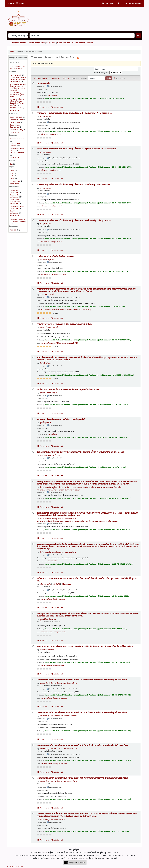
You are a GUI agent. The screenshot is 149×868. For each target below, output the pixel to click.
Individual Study (16, 130)
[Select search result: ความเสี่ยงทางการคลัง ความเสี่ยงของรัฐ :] (33, 357)
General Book (15, 122)
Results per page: (102, 73)
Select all (56, 78)
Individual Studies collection (17, 207)
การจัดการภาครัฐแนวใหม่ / (56, 256)
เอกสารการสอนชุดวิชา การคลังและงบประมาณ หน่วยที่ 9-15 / (83, 745)
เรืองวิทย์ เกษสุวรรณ (47, 260)
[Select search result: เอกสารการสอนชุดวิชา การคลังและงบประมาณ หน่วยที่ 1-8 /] (33, 680)
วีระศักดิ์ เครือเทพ (46, 363)
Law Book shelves (17, 153)
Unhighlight (40, 78)
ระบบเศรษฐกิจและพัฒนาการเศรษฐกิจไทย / (61, 419)
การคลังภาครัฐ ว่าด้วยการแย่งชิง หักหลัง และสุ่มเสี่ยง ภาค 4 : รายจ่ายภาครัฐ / (74, 220)
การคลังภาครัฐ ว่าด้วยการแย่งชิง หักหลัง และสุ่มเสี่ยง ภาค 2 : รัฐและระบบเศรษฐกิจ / (77, 149)
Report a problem (15, 867)
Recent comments (36, 43)
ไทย (11, 164)
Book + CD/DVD (16, 117)
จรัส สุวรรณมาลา (16, 108)
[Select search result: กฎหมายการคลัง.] (33, 83)
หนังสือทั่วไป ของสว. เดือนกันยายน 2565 (53, 275)
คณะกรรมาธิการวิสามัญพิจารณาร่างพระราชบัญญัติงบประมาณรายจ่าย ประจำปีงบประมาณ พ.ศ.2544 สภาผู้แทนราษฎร (77, 521)
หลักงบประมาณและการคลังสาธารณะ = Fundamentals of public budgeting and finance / (85, 646)
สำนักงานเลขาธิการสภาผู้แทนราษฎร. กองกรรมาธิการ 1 (58, 518)
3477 (12, 178)
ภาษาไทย (13, 230)
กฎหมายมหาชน (15, 181)
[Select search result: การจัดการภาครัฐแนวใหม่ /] (33, 256)
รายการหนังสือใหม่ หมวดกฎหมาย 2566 (53, 632)
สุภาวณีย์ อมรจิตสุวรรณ (48, 619)
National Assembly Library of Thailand (18, 220)
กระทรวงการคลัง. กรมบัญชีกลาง (51, 455)
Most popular (63, 43)
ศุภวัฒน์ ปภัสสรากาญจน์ (48, 393)
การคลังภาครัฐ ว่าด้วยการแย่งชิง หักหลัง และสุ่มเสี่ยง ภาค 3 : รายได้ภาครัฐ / (74, 185)
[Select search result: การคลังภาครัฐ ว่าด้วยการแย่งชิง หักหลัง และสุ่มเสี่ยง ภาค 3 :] (33, 184)
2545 (12, 173)
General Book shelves (15, 145)
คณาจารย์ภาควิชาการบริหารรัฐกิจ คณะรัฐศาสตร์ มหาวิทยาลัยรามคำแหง (17, 102)
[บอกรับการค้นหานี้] (78, 58)
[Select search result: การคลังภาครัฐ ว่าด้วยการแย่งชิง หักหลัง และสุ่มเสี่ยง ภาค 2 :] (33, 149)
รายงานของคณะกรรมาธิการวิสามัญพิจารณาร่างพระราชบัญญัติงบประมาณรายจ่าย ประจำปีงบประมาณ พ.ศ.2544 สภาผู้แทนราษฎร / (88, 514)
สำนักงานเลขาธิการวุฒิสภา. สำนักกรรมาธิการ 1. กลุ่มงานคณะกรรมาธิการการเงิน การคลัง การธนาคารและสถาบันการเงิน (80, 487)
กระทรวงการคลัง (16, 75)
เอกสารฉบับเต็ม (52, 95)
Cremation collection (14, 191)
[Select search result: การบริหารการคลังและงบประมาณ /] (33, 324)
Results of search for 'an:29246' (30, 52)
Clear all (66, 78)
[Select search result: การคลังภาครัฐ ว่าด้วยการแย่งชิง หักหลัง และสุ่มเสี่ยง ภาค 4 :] (33, 220)
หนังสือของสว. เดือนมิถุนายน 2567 (51, 134)
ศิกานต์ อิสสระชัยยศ (47, 650)
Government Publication (15, 126)
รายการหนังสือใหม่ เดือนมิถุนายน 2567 (53, 599)
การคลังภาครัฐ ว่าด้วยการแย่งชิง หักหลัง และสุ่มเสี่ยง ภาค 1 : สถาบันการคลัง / (74, 113)
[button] (11, 3)
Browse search (78, 43)
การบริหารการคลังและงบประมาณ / (64, 324)
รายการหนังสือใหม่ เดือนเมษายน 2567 (53, 665)
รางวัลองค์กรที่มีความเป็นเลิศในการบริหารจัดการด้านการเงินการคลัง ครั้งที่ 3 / (80, 452)
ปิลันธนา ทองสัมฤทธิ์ (47, 295)
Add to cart (57, 107)
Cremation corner (17, 139)
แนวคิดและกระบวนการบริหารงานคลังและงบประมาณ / (68, 390)
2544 (12, 171)
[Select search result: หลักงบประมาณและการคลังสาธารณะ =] (33, 646)
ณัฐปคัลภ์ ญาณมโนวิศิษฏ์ (49, 327)
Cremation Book (16, 120)
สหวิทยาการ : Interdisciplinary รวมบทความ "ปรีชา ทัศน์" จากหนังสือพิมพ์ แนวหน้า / (87, 580)
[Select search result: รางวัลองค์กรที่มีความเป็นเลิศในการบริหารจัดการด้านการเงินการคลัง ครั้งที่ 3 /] (33, 452)
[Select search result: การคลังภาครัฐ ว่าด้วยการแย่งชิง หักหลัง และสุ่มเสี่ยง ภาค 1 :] (33, 113)
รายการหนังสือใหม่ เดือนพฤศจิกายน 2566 (54, 698)
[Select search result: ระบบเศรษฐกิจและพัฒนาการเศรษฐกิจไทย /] (33, 419)
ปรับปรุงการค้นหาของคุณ (18, 58)
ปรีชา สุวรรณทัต (45, 584)
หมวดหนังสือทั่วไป (72, 343)
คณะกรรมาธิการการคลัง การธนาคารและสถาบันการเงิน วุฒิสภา (18, 80)
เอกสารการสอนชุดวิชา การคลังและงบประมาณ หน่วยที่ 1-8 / (82, 680)
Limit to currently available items (17, 67)
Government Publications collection (15, 202)
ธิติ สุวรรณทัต (66, 584)
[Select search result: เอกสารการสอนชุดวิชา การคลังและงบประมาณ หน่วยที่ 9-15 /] (33, 745)
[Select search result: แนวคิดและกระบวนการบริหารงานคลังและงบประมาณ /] (33, 389)
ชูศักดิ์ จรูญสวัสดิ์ (46, 422)
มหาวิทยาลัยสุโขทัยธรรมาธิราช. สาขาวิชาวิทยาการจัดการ (59, 683)
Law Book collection (14, 212)
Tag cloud (51, 43)
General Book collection (15, 196)
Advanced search (18, 43)
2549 (12, 176)
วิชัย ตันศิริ (56, 584)
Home (12, 52)
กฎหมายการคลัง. (44, 84)
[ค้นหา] (138, 36)
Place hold (43, 107)
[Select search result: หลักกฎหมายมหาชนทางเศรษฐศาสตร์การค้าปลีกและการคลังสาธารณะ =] (33, 613)
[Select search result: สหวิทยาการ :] (33, 578)
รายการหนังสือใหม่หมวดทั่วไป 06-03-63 (53, 343)
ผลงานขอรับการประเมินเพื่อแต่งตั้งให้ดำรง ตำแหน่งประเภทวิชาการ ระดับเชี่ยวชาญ (66, 310)
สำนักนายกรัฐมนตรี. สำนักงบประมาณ (53, 819)
